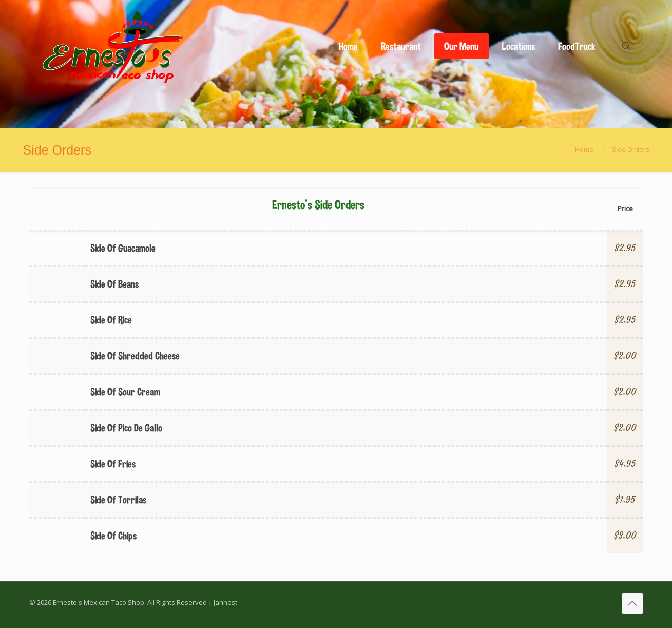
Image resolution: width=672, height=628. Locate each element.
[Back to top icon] (632, 603)
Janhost (225, 602)
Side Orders (631, 149)
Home (584, 149)
